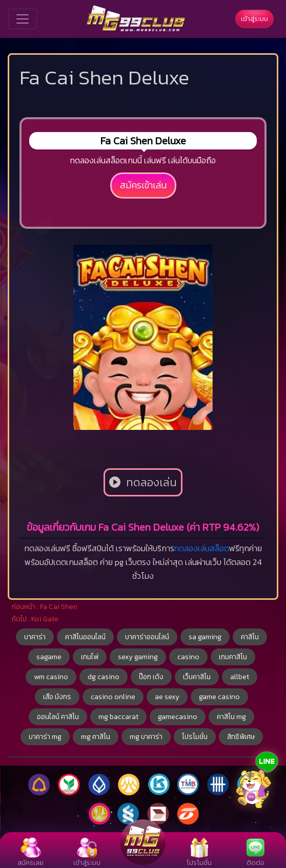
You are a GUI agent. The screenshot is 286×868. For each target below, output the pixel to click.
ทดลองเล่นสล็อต (202, 548)
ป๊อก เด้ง (151, 677)
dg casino (104, 677)
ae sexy (167, 697)
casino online (113, 697)
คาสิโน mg (231, 717)
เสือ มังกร (57, 697)
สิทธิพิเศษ (241, 737)
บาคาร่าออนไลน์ (147, 637)
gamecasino (178, 717)
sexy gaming (138, 657)
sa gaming (205, 637)
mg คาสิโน (96, 737)
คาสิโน (250, 637)
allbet (240, 677)
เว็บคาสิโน (197, 677)
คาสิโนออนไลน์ (85, 637)
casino (188, 657)
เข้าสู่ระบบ (254, 19)
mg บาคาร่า (146, 737)
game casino (219, 697)
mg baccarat (118, 717)
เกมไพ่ (90, 657)
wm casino (51, 677)
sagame (49, 657)
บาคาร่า (35, 637)
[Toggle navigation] (23, 19)
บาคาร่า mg (45, 737)
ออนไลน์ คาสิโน (58, 717)
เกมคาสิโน (233, 657)
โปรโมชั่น (195, 737)
